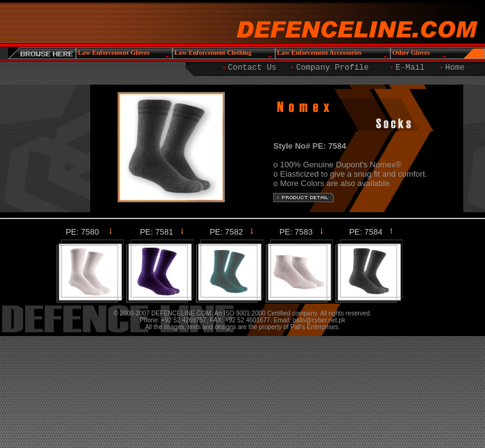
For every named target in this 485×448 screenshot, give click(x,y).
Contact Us (252, 68)
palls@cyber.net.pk (319, 320)
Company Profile (332, 68)
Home (455, 68)
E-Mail (410, 68)
